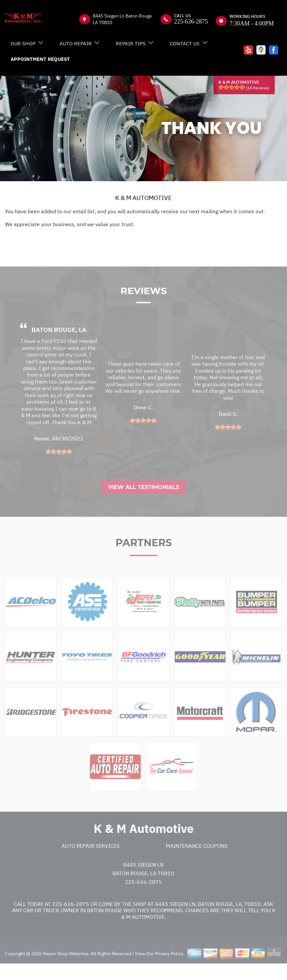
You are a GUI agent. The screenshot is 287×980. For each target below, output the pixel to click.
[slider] (232, 87)
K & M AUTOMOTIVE (143, 198)
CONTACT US (185, 43)
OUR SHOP (23, 43)
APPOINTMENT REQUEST (40, 59)
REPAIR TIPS (131, 43)
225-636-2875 (191, 21)
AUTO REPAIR (76, 43)
